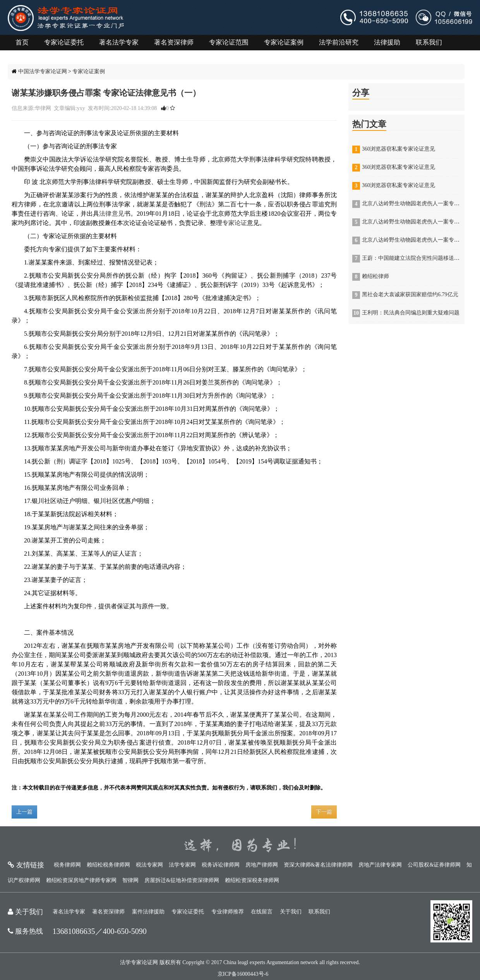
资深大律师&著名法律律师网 (318, 865)
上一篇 (24, 812)
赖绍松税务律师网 (108, 865)
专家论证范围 (229, 42)
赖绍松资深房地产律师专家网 (81, 880)
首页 (22, 42)
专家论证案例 (284, 42)
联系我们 (429, 42)
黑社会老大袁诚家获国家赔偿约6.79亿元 (410, 294)
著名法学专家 (119, 42)
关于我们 (291, 912)
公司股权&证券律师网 (434, 865)
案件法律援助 (148, 912)
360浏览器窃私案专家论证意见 (399, 149)
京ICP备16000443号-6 (243, 974)
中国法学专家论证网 (43, 71)
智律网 (130, 880)
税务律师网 (67, 865)
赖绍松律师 (375, 276)
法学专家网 (182, 865)
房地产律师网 (262, 865)
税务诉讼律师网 (221, 865)
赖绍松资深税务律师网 (252, 880)
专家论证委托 (64, 42)
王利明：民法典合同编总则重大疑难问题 (411, 313)
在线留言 (262, 912)
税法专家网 (149, 865)
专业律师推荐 (228, 912)
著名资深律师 (174, 42)
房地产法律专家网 (380, 865)
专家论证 (235, 223)
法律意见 (112, 214)
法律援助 (387, 42)
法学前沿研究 (339, 42)
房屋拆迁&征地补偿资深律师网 (182, 880)
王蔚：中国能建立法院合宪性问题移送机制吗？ (419, 258)
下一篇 (324, 812)
